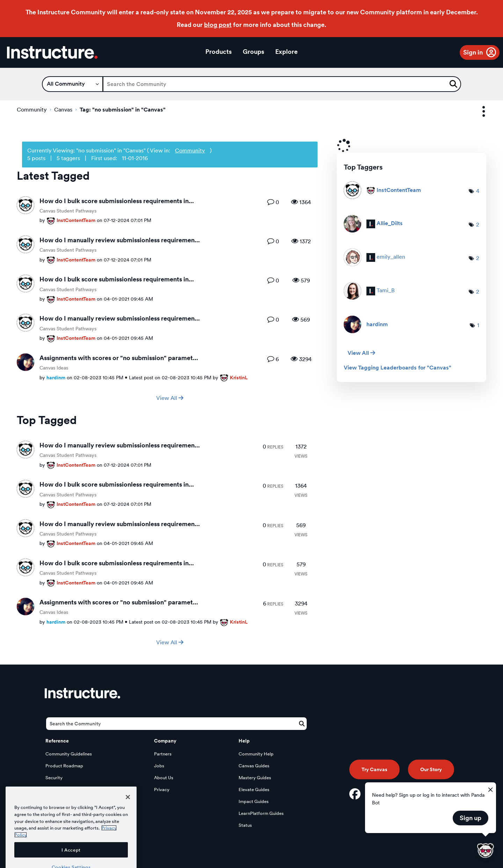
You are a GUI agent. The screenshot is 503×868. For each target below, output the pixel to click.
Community (32, 110)
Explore (286, 52)
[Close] (128, 826)
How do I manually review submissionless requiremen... (120, 240)
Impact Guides (254, 801)
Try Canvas (374, 769)
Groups (253, 52)
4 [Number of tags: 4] (478, 191)
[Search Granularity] (72, 84)
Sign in (473, 52)
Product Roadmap (64, 766)
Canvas (63, 110)
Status (245, 825)
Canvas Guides (254, 766)
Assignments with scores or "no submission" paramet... (119, 358)
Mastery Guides (255, 778)
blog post (218, 25)
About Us (164, 778)
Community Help (256, 754)
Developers (57, 790)
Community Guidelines (69, 754)
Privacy (162, 790)
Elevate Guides (254, 790)
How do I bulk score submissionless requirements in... (117, 201)
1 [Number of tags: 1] (478, 325)
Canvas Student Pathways (68, 211)
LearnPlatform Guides (261, 813)
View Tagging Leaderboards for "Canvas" (398, 368)
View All (170, 398)
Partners (163, 754)
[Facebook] (355, 794)
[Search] (282, 84)
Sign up (471, 818)
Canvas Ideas (54, 368)
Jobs (159, 766)
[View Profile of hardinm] (56, 377)
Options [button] (478, 112)
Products (218, 52)
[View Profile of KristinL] (239, 377)
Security (54, 778)
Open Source (59, 801)
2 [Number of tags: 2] (478, 225)
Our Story (431, 769)
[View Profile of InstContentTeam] (76, 220)
